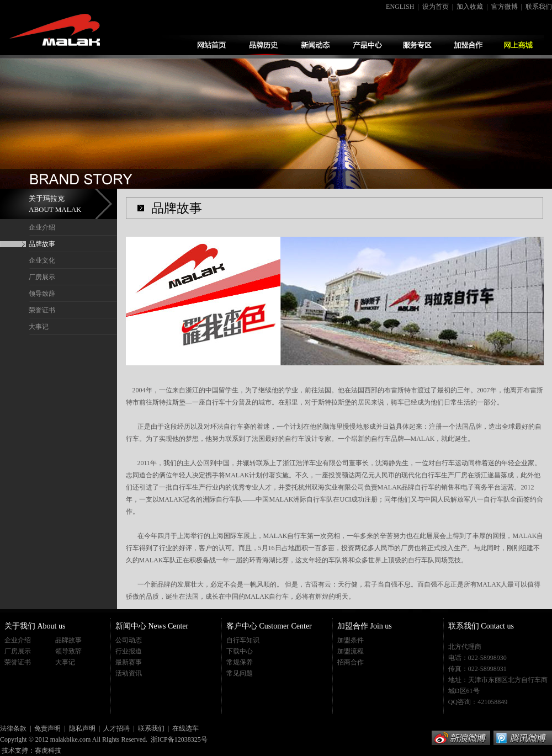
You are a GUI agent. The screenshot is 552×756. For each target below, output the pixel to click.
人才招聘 (116, 728)
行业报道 (129, 651)
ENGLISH (400, 7)
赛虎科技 (48, 750)
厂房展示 (42, 277)
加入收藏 (470, 7)
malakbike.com (71, 739)
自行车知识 (243, 640)
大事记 (39, 327)
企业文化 (42, 260)
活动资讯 (129, 673)
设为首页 (436, 7)
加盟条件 (351, 640)
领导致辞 (42, 294)
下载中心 (240, 651)
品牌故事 (42, 244)
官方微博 (505, 7)
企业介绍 (42, 227)
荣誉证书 (42, 310)
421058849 (492, 702)
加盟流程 (351, 651)
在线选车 (185, 728)
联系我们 (539, 7)
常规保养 (240, 662)
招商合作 (351, 662)
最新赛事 (129, 662)
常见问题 (240, 673)
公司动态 (129, 640)
